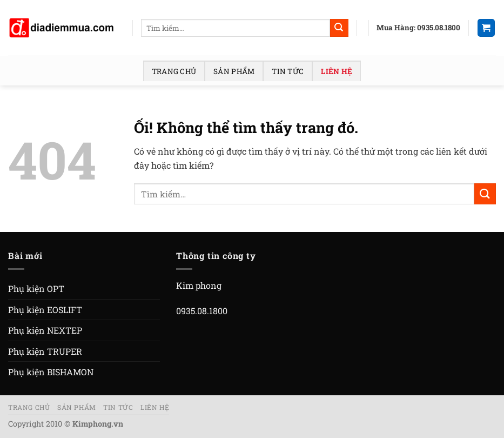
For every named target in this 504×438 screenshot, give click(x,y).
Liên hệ (337, 71)
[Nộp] (339, 28)
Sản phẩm (234, 71)
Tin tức (288, 71)
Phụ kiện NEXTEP (45, 330)
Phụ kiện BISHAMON (51, 372)
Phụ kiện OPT (36, 288)
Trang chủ (174, 71)
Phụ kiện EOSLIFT (45, 310)
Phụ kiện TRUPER (45, 351)
